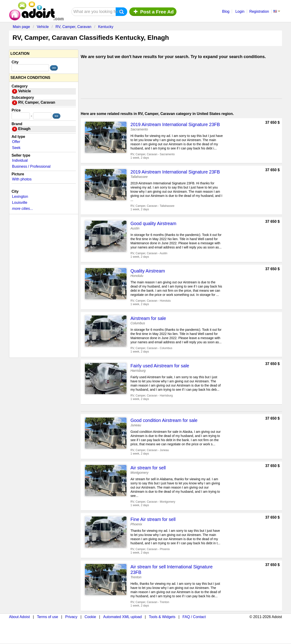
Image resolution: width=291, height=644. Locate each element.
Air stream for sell (148, 468)
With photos (22, 179)
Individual (20, 160)
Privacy (71, 617)
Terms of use (48, 617)
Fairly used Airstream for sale (160, 366)
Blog (226, 11)
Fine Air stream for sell (153, 519)
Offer (16, 142)
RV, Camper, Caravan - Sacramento (153, 154)
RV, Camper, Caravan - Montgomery (153, 502)
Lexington (20, 197)
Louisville (20, 203)
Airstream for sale (148, 318)
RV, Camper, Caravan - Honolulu (151, 301)
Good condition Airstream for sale (164, 420)
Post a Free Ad (153, 12)
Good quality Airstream (153, 223)
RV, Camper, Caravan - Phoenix (150, 549)
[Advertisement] (181, 80)
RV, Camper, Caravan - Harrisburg (152, 396)
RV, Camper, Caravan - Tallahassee (152, 206)
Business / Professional (31, 166)
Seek (16, 148)
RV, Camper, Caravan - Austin (149, 253)
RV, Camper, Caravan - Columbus (151, 348)
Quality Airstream (148, 271)
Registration (259, 11)
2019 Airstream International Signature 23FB (175, 124)
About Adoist (19, 617)
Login (240, 11)
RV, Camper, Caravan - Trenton (150, 602)
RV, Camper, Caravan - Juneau (150, 450)
